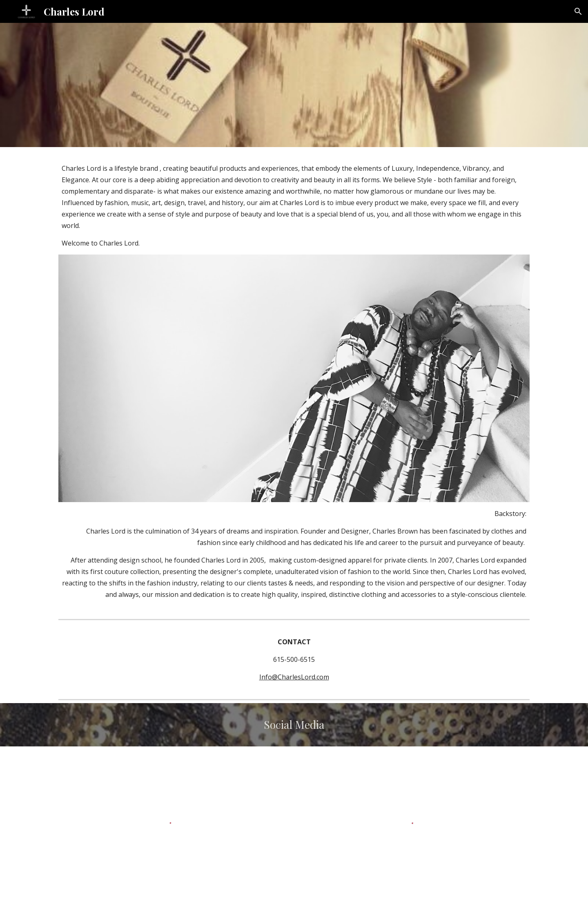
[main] (294, 206)
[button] (578, 11)
